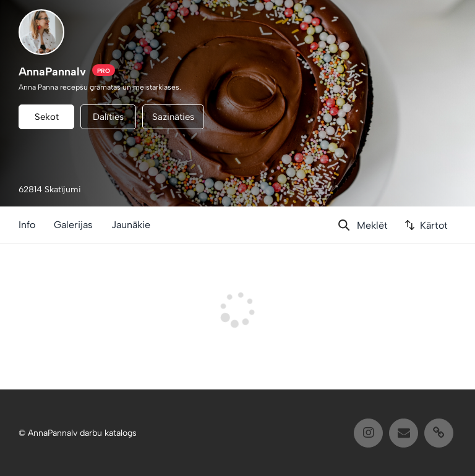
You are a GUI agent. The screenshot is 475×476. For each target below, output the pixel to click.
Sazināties (173, 117)
